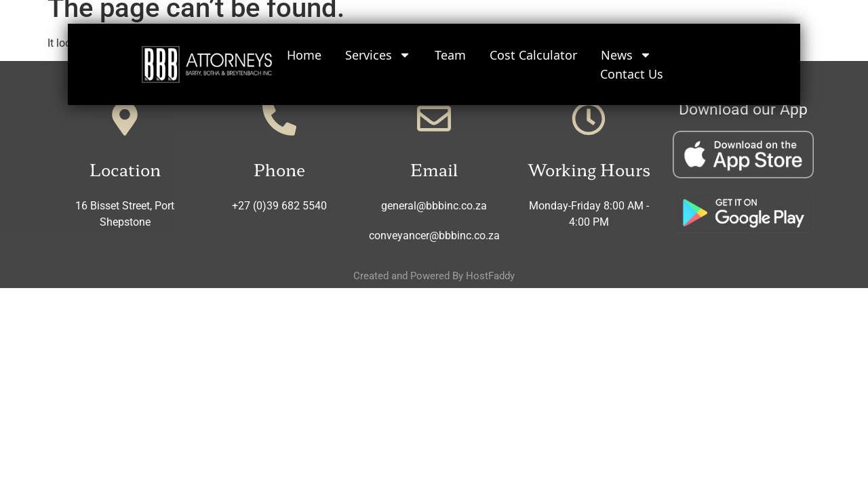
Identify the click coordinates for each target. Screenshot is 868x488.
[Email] (434, 119)
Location (125, 169)
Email (434, 169)
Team (450, 54)
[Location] (125, 119)
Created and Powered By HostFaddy (434, 276)
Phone (279, 169)
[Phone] (279, 119)
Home (304, 54)
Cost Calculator (533, 54)
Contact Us (632, 73)
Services (378, 54)
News (626, 54)
